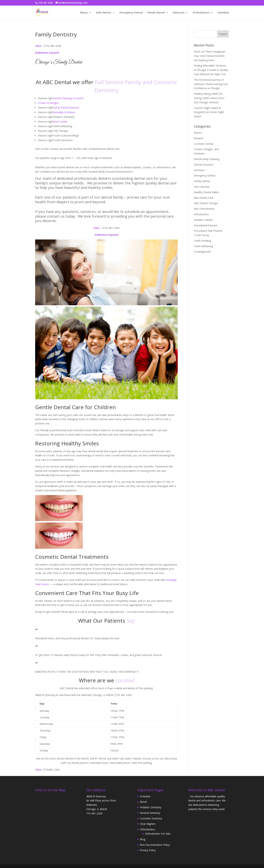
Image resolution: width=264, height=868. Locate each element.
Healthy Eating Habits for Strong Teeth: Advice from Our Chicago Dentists (209, 98)
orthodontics (201, 214)
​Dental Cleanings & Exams (68, 98)
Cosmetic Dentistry (151, 818)
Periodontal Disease (206, 225)
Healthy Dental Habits (207, 192)
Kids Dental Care (204, 198)
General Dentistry (150, 813)
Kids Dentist (104, 13)
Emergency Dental (131, 13)
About (84, 13)
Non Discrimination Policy (155, 845)
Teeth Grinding (202, 241)
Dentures (179, 13)
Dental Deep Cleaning (207, 159)
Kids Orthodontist (204, 209)
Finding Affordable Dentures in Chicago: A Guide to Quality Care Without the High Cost (211, 70)
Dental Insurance (204, 165)
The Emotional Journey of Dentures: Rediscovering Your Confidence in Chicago (211, 84)
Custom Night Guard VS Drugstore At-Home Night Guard (209, 112)
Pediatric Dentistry (151, 807)
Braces (198, 133)
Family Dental (156, 13)
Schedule (223, 13)
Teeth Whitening (203, 246)
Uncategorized (202, 252)
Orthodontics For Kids (158, 834)
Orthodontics (201, 13)
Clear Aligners (148, 824)
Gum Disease (202, 187)
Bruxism (199, 138)
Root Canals (60, 122)
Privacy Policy (148, 850)
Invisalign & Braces (64, 112)
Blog (143, 839)
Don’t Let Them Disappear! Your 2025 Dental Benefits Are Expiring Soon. (210, 56)
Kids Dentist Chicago (206, 203)
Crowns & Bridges (48, 103)
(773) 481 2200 (45, 3)
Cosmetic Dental (204, 144)
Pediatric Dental (203, 220)
